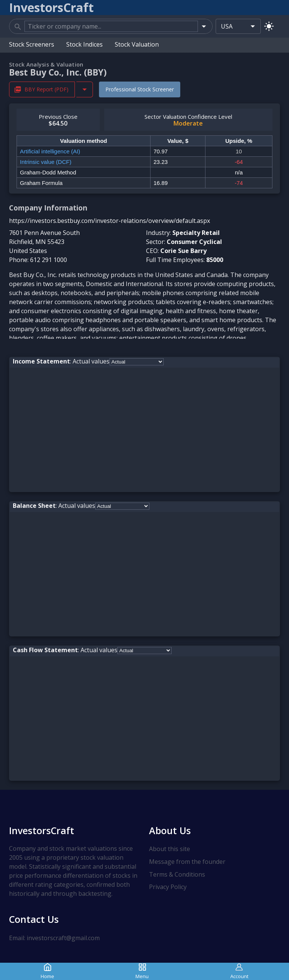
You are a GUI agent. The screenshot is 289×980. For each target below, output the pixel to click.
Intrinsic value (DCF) (46, 162)
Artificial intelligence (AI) (50, 151)
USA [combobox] (227, 26)
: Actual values (61, 361)
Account (239, 971)
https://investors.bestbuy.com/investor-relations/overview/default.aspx (110, 221)
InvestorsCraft (42, 830)
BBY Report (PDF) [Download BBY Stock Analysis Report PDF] (42, 89)
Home (47, 971)
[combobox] (111, 26)
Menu (142, 971)
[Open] (204, 26)
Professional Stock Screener (140, 89)
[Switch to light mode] (269, 26)
